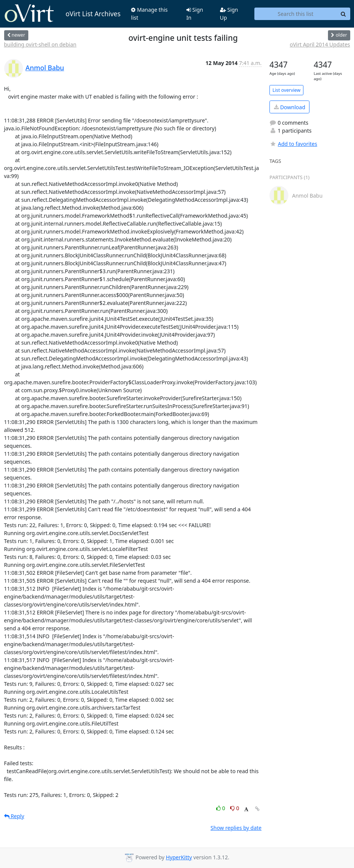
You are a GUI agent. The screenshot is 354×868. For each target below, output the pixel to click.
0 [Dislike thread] (235, 808)
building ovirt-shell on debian (40, 44)
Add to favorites (293, 144)
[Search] (343, 14)
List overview (286, 90)
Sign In (195, 14)
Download (290, 107)
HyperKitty (179, 857)
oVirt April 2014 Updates (320, 44)
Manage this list (149, 14)
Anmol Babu (45, 68)
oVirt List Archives (62, 14)
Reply (14, 816)
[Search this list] (296, 14)
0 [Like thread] (221, 808)
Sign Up (229, 14)
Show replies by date (236, 828)
